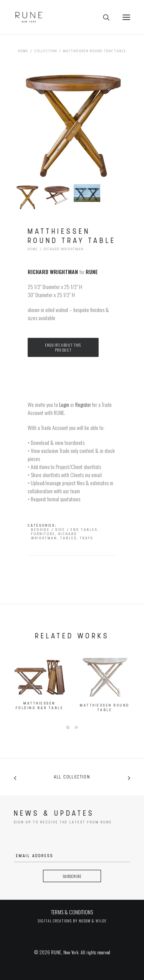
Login (64, 404)
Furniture (43, 534)
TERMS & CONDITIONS (72, 912)
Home (23, 51)
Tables (69, 538)
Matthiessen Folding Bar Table (40, 719)
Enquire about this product (64, 348)
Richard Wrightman (64, 249)
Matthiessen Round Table (105, 730)
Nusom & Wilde (93, 921)
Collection (46, 51)
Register (83, 404)
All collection (72, 777)
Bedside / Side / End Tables (64, 530)
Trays (87, 538)
